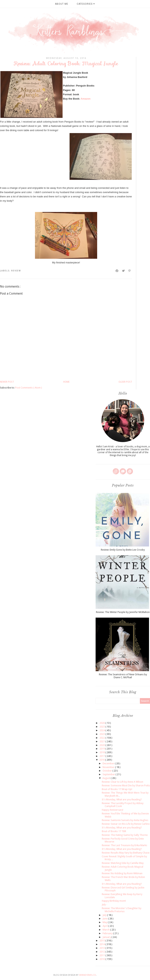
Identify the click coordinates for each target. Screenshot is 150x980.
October (108, 771)
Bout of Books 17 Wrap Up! (117, 789)
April (106, 926)
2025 (102, 727)
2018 (102, 752)
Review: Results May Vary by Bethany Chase (126, 853)
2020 (102, 745)
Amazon (86, 99)
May (105, 922)
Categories (86, 4)
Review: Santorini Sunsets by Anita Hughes (125, 820)
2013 (102, 948)
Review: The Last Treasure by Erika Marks (124, 845)
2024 (102, 730)
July (105, 915)
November (109, 767)
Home (66, 382)
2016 (102, 760)
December (109, 763)
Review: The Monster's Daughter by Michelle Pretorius (122, 910)
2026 (102, 723)
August (107, 778)
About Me (62, 4)
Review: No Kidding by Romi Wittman (122, 873)
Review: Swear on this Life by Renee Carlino (126, 824)
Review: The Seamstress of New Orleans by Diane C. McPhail (123, 676)
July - (105, 905)
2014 (102, 944)
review (16, 271)
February (108, 933)
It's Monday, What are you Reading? (122, 799)
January (107, 937)
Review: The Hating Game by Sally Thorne (125, 835)
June (105, 919)
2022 (102, 738)
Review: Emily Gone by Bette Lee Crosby (123, 550)
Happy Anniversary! (112, 810)
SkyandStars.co (87, 975)
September (109, 774)
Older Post (125, 382)
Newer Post (7, 382)
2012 (102, 952)
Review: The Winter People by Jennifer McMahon (123, 612)
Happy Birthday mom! (114, 901)
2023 (102, 734)
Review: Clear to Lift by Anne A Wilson (123, 782)
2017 (102, 756)
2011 (102, 955)
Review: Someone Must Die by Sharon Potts (126, 785)
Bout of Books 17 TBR (114, 831)
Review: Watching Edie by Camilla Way (123, 863)
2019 (102, 749)
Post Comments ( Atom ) (29, 388)
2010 (102, 959)
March (106, 930)
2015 (102, 941)
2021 (102, 741)
